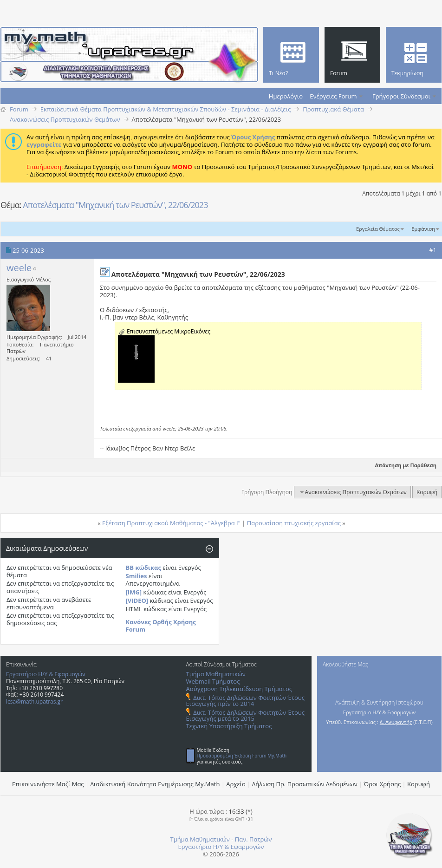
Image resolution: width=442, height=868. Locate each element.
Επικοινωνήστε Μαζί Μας (48, 784)
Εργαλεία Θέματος (378, 229)
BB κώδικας (143, 568)
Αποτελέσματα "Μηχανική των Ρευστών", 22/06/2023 (115, 205)
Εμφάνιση (423, 229)
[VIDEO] (137, 600)
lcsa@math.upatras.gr (34, 702)
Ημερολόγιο (286, 96)
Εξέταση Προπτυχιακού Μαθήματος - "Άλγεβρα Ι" (171, 523)
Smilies (136, 576)
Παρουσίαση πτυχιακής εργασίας (294, 523)
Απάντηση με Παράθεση (402, 465)
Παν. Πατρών (253, 839)
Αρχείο (236, 784)
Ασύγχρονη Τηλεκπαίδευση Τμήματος (239, 689)
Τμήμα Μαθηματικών (216, 674)
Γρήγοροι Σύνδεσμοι (401, 96)
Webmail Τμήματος (213, 681)
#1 (433, 250)
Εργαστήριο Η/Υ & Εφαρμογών (46, 674)
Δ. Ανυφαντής (396, 722)
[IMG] (134, 592)
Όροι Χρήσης (383, 784)
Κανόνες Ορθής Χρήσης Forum (161, 626)
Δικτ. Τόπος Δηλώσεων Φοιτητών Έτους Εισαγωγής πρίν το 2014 (245, 701)
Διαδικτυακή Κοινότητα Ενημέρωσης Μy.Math (155, 784)
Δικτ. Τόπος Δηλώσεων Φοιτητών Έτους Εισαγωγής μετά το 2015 (245, 715)
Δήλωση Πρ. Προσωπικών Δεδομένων (305, 784)
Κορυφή (427, 492)
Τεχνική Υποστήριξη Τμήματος (229, 726)
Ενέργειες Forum (333, 96)
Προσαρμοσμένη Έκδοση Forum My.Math (242, 756)
